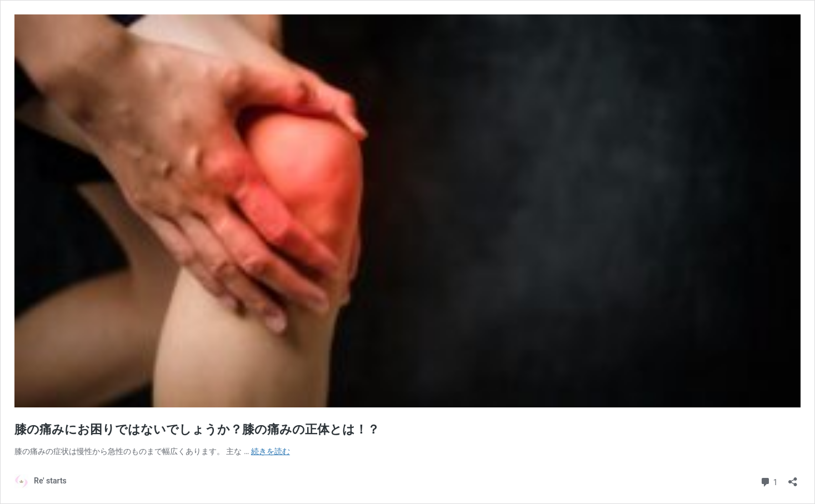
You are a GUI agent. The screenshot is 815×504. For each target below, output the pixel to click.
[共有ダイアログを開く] (793, 478)
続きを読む (271, 451)
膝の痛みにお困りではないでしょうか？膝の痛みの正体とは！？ (197, 429)
